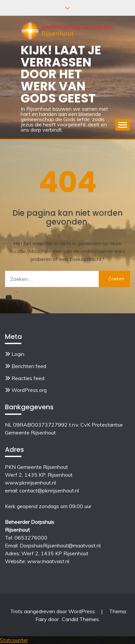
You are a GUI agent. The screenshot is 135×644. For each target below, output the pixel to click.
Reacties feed (28, 378)
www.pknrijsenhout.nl (30, 483)
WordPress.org (29, 390)
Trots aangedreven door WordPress (53, 611)
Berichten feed (29, 366)
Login (18, 354)
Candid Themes (80, 619)
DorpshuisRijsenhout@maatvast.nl (60, 545)
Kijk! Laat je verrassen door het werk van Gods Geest (61, 74)
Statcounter (14, 640)
